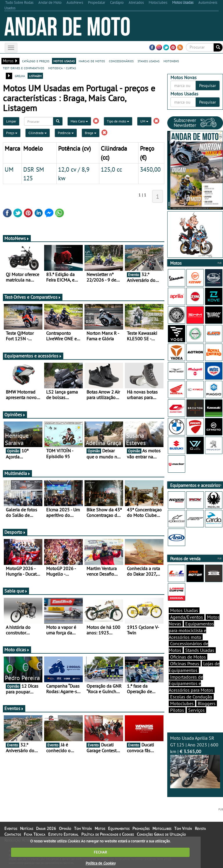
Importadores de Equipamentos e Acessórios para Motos (191, 684)
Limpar (11, 121)
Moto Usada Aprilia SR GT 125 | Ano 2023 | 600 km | (195, 762)
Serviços (196, 710)
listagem (35, 76)
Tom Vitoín (83, 828)
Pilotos (177, 710)
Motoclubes (182, 703)
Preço (12, 133)
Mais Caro (79, 121)
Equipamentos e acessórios (33, 356)
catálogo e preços (36, 61)
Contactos (13, 834)
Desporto (15, 532)
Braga (91, 133)
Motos (100, 828)
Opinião (65, 828)
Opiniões (15, 415)
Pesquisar (208, 86)
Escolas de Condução (191, 697)
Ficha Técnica (35, 834)
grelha (20, 76)
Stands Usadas (200, 650)
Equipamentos (119, 828)
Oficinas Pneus (185, 664)
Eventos (14, 708)
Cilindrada (38, 133)
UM (144, 121)
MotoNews (17, 238)
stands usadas (149, 61)
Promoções (141, 828)
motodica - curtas (62, 68)
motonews (171, 61)
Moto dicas (17, 650)
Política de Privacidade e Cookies (108, 834)
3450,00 (150, 169)
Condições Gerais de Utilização (161, 834)
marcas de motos (92, 61)
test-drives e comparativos (24, 68)
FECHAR (100, 852)
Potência (66, 133)
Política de (100, 863)
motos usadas (64, 61)
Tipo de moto (118, 121)
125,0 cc (111, 169)
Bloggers (207, 703)
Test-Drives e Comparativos (33, 297)
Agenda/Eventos (187, 617)
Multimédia (17, 473)
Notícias (27, 828)
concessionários (121, 61)
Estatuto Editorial (63, 834)
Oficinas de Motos (188, 657)
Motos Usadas (184, 610)
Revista (200, 828)
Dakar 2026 (46, 828)
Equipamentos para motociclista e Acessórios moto (191, 630)
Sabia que (16, 591)
